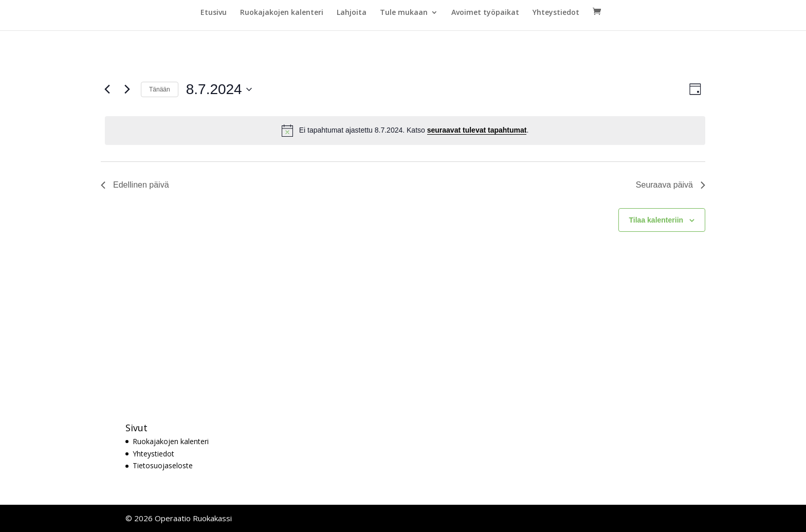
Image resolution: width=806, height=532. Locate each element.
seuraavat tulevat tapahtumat (477, 130)
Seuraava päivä (671, 185)
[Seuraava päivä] (127, 89)
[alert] (405, 131)
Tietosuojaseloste (163, 465)
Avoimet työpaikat (485, 13)
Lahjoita (352, 13)
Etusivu (214, 13)
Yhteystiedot (556, 13)
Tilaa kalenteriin (656, 220)
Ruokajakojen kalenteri (282, 13)
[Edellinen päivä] (107, 89)
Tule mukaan (404, 13)
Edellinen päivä (135, 185)
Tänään (160, 89)
